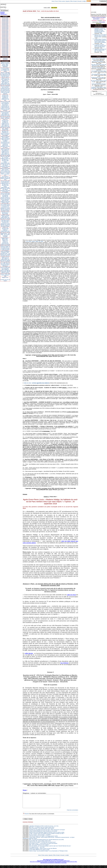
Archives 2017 (5, 30)
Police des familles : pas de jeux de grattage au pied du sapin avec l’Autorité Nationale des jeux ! (50, 849)
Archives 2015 (5, 33)
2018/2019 (5, 58)
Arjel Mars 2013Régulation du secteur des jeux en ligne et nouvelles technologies (5, 133)
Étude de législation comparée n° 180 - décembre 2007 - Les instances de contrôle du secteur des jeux (5, 254)
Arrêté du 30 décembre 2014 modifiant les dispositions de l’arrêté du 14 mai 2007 (5, 98)
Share (25, 790)
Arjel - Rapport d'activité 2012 (5, 129)
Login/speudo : (3, 4)
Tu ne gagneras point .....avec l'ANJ (37, 850)
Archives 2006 (5, 45)
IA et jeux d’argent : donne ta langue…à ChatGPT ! (40, 837)
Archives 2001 (5, 51)
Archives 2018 (5, 29)
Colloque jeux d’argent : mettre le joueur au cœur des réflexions (43, 851)
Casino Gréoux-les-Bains (99, 17)
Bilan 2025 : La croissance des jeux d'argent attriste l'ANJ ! (42, 830)
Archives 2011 (5, 38)
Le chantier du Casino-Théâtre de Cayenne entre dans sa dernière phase (100, 46)
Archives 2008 (5, 42)
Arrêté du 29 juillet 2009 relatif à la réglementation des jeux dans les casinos (5, 217)
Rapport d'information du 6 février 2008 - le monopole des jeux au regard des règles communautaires (5, 248)
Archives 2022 (5, 23)
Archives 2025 (5, 19)
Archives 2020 (5, 26)
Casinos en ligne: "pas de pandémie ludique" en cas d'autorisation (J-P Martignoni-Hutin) (48, 854)
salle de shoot (72, 595)
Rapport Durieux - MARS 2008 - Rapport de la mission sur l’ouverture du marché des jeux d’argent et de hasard (5, 241)
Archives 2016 (5, 31)
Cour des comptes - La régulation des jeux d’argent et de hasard (5, 70)
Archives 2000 (5, 53)
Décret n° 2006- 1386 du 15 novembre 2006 (5, 275)
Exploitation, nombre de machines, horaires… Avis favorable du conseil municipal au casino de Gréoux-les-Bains (100, 30)
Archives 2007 (5, 43)
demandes (102, 22)
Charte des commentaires (72, 813)
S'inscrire (27, 816)
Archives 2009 (5, 41)
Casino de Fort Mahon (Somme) (99, 84)
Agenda (68, 1)
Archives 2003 (5, 49)
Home (53, 1)
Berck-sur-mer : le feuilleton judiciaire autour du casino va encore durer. (100, 36)
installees (102, 19)
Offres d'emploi (73, 1)
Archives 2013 (5, 35)
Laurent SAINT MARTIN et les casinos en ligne (39, 852)
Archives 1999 (5, 54)
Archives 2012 (5, 37)
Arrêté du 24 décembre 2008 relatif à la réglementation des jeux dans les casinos (5, 230)
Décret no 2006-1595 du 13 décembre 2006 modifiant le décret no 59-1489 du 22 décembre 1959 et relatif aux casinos (5, 270)
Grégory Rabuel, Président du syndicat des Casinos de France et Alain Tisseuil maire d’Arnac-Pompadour (100, 41)
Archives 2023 (5, 22)
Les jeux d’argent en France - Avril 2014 (5, 118)
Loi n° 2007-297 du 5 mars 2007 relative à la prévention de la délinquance (5, 264)
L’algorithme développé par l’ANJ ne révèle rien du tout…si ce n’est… (44, 829)
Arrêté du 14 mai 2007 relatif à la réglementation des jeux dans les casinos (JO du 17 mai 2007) (5, 259)
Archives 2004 (5, 47)
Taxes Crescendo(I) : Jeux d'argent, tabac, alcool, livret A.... (42, 831)
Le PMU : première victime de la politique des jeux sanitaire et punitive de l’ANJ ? (47, 836)
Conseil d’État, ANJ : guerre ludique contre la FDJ (40, 844)
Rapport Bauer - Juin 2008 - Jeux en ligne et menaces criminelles (5, 235)
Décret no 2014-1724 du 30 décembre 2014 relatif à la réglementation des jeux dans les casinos (5, 114)
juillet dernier (29, 653)
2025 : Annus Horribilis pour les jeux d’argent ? (39, 847)
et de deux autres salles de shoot (35, 241)
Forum (57, 1)
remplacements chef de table (98, 77)
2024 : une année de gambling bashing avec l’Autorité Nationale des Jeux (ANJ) (46, 842)
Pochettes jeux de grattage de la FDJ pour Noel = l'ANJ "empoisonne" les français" (47, 832)
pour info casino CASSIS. (98, 61)
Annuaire (80, 1)
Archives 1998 (5, 55)
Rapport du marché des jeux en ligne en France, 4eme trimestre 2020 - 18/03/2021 (5, 65)
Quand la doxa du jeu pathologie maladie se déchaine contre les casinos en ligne (47, 835)
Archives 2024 (5, 21)
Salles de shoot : (37, 383)
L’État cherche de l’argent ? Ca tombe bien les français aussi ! (42, 845)
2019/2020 (5, 60)
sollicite (104, 21)
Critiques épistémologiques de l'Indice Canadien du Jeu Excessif (43, 834)
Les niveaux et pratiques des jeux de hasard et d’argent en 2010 (5, 178)
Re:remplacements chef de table (99, 71)
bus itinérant (65, 663)
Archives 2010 (5, 39)
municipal (100, 21)
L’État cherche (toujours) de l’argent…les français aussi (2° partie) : (44, 839)
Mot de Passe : (4, 7)
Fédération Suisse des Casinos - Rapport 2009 (5, 213)
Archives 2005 (5, 46)
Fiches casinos (62, 1)
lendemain (99, 23)
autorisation (96, 19)
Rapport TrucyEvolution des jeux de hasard (5, 279)
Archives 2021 (5, 25)
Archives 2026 (5, 18)
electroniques (96, 22)
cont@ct (84, 1)
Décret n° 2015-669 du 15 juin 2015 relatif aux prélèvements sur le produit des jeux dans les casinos (5, 75)
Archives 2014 (5, 34)
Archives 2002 (5, 50)
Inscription (2, 12)
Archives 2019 (5, 27)
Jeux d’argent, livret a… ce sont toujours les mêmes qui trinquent (43, 846)
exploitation (94, 21)
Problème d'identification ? (4, 14)
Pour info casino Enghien (98, 68)
